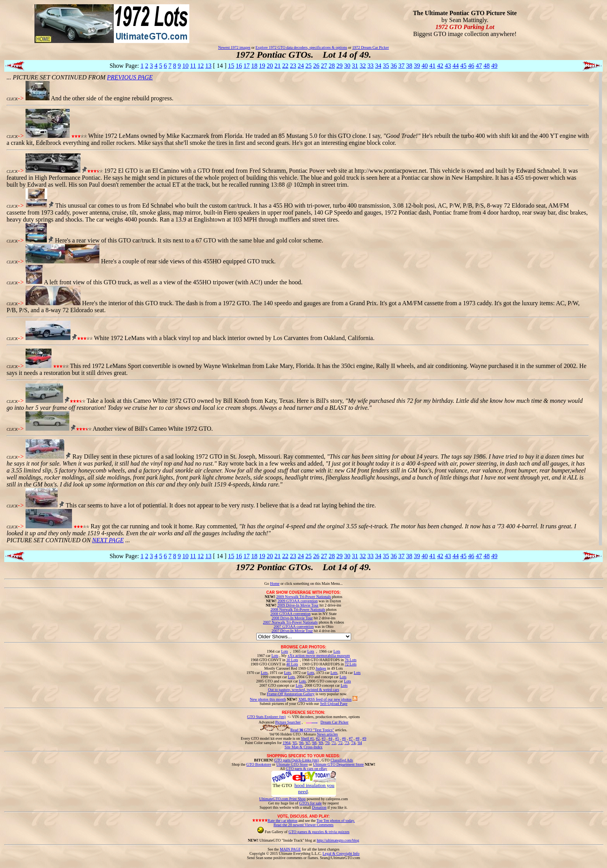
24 (301, 66)
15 (231, 66)
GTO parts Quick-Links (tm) (296, 760)
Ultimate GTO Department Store (339, 764)
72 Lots (351, 664)
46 (471, 66)
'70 (327, 743)
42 (440, 66)
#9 (364, 738)
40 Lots (292, 664)
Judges (321, 668)
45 (463, 66)
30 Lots (292, 660)
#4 (330, 738)
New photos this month (268, 699)
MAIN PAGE (290, 849)
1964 (286, 743)
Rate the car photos (282, 821)
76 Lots (351, 660)
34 (378, 66)
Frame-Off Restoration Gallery (291, 694)
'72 (340, 743)
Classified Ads (342, 760)
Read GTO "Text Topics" (312, 730)
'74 (353, 743)
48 (487, 66)
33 (370, 66)
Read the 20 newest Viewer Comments (303, 825)
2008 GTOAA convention (290, 614)
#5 (337, 738)
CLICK (12, 99)
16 (239, 66)
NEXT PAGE (108, 540)
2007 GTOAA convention (294, 627)
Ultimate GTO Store (292, 764)
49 (494, 66)
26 (316, 66)
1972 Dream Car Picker (371, 47)
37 (401, 66)
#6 (344, 738)
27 (324, 66)
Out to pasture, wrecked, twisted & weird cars (303, 690)
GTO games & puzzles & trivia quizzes (319, 832)
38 (409, 66)
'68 (314, 743)
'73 (347, 743)
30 (347, 66)
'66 (301, 743)
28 (332, 66)
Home (274, 584)
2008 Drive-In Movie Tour (292, 618)
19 (262, 66)
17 (247, 66)
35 (386, 66)
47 (479, 66)
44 (456, 66)
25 (309, 66)
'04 (360, 743)
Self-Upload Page (334, 704)
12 (201, 66)
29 (340, 66)
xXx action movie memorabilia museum (319, 656)
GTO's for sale (310, 803)
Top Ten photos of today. (336, 821)
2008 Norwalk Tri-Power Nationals (298, 609)
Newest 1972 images (234, 47)
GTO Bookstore (259, 764)
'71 (334, 743)
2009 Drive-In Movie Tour (298, 605)
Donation (319, 807)
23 (293, 66)
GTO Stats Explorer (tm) (266, 717)
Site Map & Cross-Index (303, 748)
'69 (321, 743)
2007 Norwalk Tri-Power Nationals (290, 622)
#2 (318, 738)
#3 (324, 738)
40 (425, 66)
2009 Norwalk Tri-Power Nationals (304, 597)
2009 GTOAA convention (298, 601)
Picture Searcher (288, 722)
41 (432, 66)
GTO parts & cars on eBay (306, 769)
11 (193, 66)
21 (278, 66)
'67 (308, 743)
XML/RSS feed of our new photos (325, 699)
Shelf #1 (307, 738)
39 (417, 66)
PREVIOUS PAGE (130, 77)
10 (185, 66)
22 (285, 66)
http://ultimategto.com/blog (338, 840)
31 (355, 66)
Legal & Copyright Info (341, 853)
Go (267, 584)
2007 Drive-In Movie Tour (292, 631)
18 (254, 66)
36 (394, 66)
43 (448, 66)
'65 (295, 743)
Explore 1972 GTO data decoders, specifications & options (301, 47)
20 (270, 66)
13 (208, 66)
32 (363, 66)
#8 (357, 738)
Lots (285, 651)
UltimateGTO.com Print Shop (283, 799)
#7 (351, 738)
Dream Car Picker (334, 722)
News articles (327, 734)
